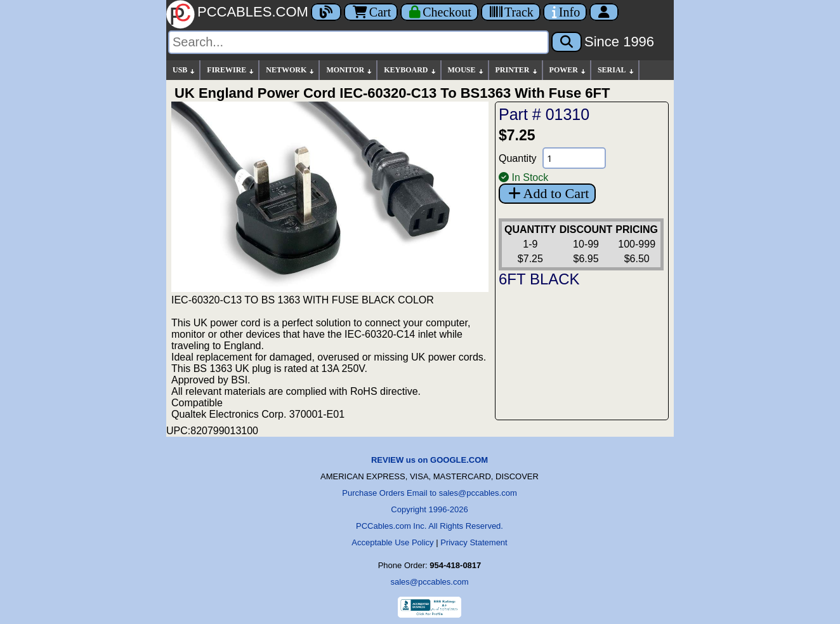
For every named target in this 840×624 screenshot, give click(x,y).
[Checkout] (439, 12)
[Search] (358, 42)
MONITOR (350, 70)
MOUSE (466, 70)
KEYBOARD (410, 70)
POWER (568, 70)
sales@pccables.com (429, 582)
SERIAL (616, 70)
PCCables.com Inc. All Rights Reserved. (430, 526)
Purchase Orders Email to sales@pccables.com (429, 493)
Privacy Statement (474, 542)
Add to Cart (547, 193)
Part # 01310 (544, 114)
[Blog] (326, 12)
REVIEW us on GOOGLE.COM (430, 460)
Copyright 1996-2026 (429, 509)
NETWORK (291, 70)
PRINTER (517, 70)
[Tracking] (511, 12)
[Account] (604, 12)
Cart (371, 12)
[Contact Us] (565, 12)
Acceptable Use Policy (392, 542)
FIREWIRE (231, 70)
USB (184, 70)
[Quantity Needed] (574, 158)
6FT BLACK (539, 279)
